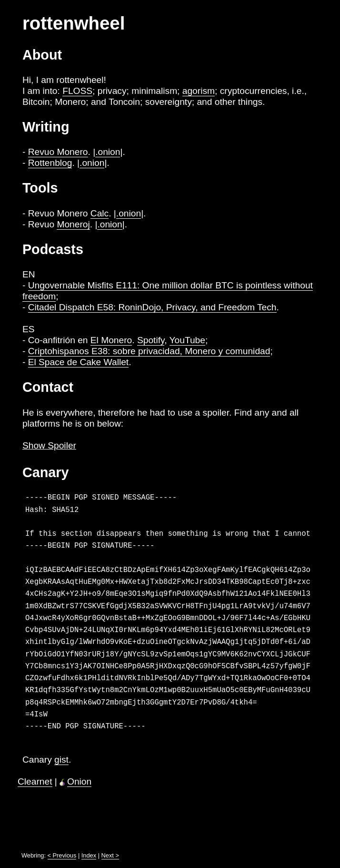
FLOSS (77, 91)
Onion (79, 781)
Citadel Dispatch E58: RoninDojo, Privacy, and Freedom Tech (152, 307)
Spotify (151, 340)
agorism (199, 91)
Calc (100, 213)
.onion (108, 152)
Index (89, 855)
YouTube (187, 340)
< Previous (62, 855)
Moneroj (73, 224)
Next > (110, 855)
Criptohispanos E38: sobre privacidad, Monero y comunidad (149, 351)
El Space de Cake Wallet (79, 362)
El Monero (111, 340)
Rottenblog (50, 163)
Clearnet (35, 781)
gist (61, 760)
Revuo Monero (58, 152)
